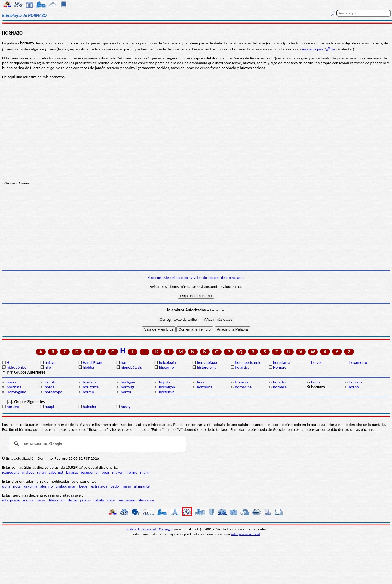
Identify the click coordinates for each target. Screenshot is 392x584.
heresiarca (282, 362)
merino (131, 472)
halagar (51, 362)
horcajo (356, 382)
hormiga (128, 387)
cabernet (56, 472)
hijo (48, 367)
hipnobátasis (131, 367)
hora (201, 382)
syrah (41, 472)
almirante (142, 486)
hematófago (207, 362)
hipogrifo (166, 367)
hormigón (167, 387)
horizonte (91, 387)
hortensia (167, 392)
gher (331, 49)
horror (126, 392)
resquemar (90, 472)
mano (126, 486)
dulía (6, 486)
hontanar (90, 382)
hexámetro (358, 362)
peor (105, 472)
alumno (46, 486)
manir (145, 472)
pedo (114, 486)
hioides (89, 367)
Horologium (16, 392)
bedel (84, 486)
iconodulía (11, 472)
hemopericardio (248, 362)
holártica (242, 367)
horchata (14, 387)
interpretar (11, 500)
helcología (167, 362)
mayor (117, 472)
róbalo (99, 500)
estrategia (99, 486)
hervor (317, 362)
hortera (13, 407)
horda (50, 387)
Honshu (51, 382)
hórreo (88, 392)
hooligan (128, 382)
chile (111, 500)
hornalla (280, 387)
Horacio (241, 382)
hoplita (165, 382)
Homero (280, 367)
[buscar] (97, 444)
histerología (206, 367)
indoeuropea (313, 49)
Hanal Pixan (92, 362)
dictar (73, 500)
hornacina (243, 387)
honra (11, 382)
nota (17, 486)
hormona (204, 387)
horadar (280, 382)
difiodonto (57, 500)
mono (28, 500)
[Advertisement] (196, 228)
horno (354, 387)
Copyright (166, 529)
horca (316, 382)
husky (126, 407)
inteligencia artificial (246, 534)
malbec (28, 472)
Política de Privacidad (141, 529)
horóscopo (53, 392)
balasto (72, 472)
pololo (85, 500)
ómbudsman (66, 486)
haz (124, 362)
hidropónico (16, 367)
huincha (89, 407)
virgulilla (30, 486)
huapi (49, 407)
